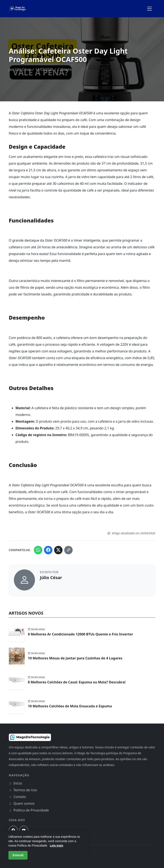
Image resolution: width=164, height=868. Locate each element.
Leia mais (56, 846)
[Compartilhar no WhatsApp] (38, 550)
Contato (17, 797)
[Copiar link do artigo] (68, 550)
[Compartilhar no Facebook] (48, 550)
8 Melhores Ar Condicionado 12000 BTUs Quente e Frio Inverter (81, 634)
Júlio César (23, 69)
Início (15, 783)
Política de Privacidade (29, 810)
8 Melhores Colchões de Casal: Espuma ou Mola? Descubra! (77, 682)
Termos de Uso (23, 790)
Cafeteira (65, 69)
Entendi (18, 855)
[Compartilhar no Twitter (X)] (58, 550)
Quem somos (22, 803)
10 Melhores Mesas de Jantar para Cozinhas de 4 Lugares (75, 658)
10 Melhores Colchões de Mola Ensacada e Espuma (70, 706)
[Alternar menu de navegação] (149, 9)
